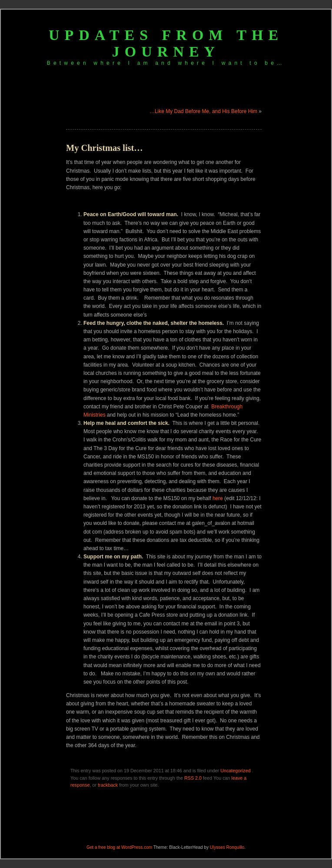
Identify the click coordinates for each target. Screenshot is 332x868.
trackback (108, 785)
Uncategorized (236, 771)
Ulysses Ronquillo (227, 847)
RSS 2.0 (193, 778)
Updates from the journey (166, 43)
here (218, 498)
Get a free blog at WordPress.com (119, 847)
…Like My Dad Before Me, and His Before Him (203, 111)
